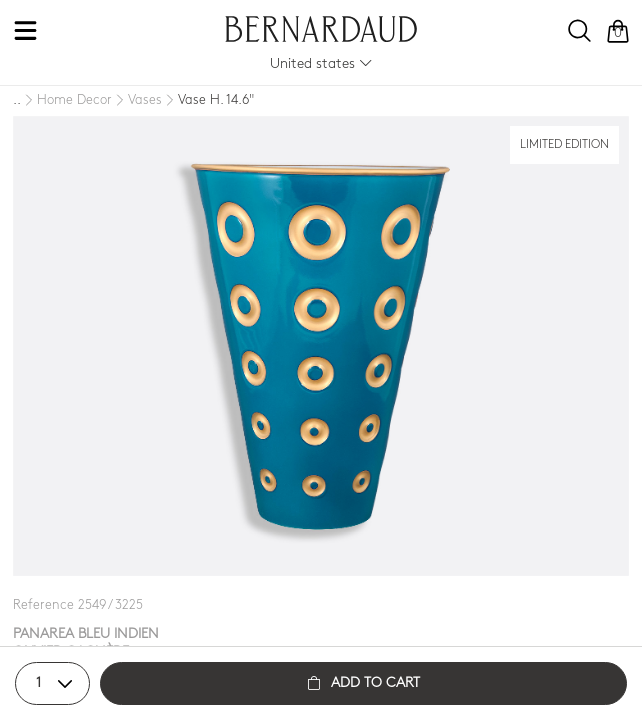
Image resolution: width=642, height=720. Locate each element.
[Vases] (137, 101)
